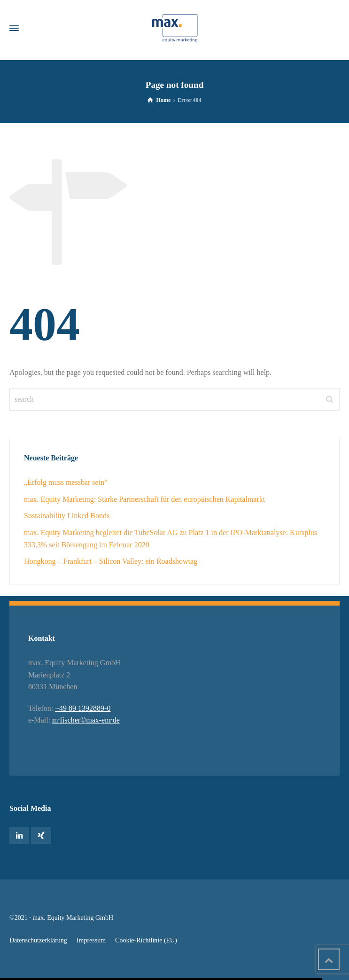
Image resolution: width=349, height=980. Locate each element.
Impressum (91, 940)
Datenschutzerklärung (38, 940)
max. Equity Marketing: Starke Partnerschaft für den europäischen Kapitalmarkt (144, 499)
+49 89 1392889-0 (83, 708)
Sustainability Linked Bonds (67, 516)
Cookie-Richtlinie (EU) (146, 940)
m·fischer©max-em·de (86, 720)
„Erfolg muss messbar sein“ (66, 482)
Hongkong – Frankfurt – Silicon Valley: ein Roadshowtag (111, 561)
